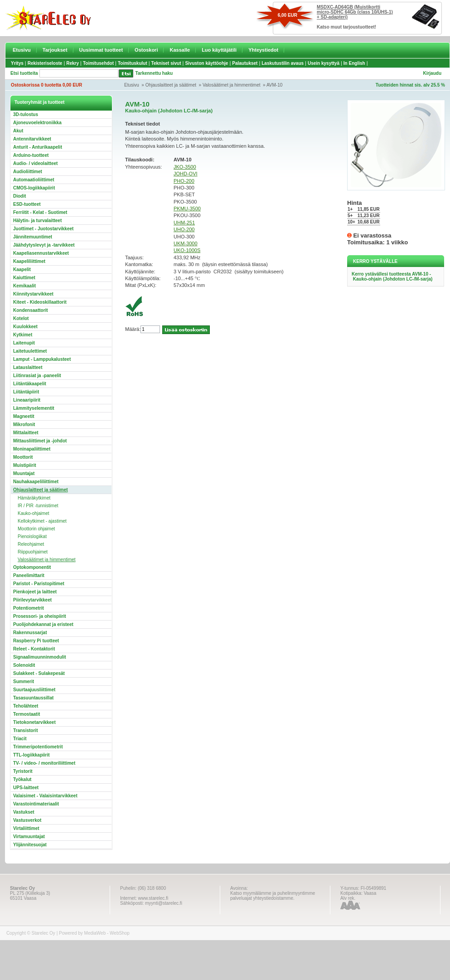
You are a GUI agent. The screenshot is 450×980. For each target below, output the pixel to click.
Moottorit (23, 457)
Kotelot (21, 318)
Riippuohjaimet (33, 552)
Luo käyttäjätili (219, 50)
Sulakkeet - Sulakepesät (39, 673)
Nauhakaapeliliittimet (36, 482)
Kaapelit (22, 269)
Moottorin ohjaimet (36, 529)
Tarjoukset (55, 50)
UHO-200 (184, 229)
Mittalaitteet (26, 433)
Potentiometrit (29, 608)
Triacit (20, 739)
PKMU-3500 (187, 209)
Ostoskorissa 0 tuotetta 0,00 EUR (46, 85)
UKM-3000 (186, 243)
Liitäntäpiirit (26, 392)
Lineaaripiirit (27, 400)
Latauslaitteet (28, 367)
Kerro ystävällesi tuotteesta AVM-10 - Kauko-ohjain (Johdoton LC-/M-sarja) (392, 277)
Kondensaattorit (31, 310)
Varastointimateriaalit (36, 804)
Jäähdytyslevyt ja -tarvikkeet (44, 245)
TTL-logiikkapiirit (31, 755)
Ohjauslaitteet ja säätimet (171, 85)
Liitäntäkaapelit (30, 384)
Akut (18, 131)
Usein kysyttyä (324, 63)
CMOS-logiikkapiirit (34, 188)
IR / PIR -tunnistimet (38, 506)
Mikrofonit (24, 425)
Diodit (19, 196)
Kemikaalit (24, 286)
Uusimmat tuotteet (101, 50)
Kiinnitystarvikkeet (33, 294)
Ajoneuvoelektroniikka (37, 123)
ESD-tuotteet (27, 204)
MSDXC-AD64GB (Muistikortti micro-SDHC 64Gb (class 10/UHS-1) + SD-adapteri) (355, 12)
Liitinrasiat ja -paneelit (37, 376)
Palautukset (245, 63)
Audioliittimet (28, 172)
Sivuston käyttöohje (206, 63)
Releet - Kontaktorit (34, 649)
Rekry (73, 63)
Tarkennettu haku (154, 73)
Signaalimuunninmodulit (40, 657)
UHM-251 (184, 223)
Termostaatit (27, 714)
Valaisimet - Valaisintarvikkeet (45, 796)
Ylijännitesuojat (30, 845)
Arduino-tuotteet (31, 155)
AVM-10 (274, 85)
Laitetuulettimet (30, 351)
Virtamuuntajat (29, 837)
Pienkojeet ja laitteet (35, 592)
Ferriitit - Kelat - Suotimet (40, 212)
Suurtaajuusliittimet (34, 690)
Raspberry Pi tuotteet (36, 641)
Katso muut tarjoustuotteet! (346, 27)
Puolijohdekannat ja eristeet (43, 624)
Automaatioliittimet (34, 180)
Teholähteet (26, 706)
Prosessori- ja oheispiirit (40, 616)
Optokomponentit (32, 567)
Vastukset (24, 812)
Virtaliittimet (26, 828)
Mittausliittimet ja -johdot (40, 441)
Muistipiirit (25, 465)
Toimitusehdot (98, 63)
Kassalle (180, 50)
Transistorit (25, 730)
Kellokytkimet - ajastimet (42, 521)
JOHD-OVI (186, 174)
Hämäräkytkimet (34, 498)
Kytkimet (23, 335)
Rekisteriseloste (45, 63)
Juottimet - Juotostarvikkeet (43, 229)
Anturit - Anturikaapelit (38, 147)
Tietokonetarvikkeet (34, 722)
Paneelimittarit (29, 575)
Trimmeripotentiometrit (38, 747)
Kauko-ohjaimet (33, 513)
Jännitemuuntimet (33, 237)
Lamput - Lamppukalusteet (42, 359)
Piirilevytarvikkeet (32, 600)
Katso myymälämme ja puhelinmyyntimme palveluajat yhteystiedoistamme (273, 896)
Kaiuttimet (24, 278)
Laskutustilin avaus (283, 63)
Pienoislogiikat (32, 536)
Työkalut (22, 779)
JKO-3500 (185, 167)
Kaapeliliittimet (29, 261)
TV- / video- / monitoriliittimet (44, 763)
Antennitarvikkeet (32, 139)
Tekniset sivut (166, 63)
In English (354, 63)
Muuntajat (24, 473)
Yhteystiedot (263, 50)
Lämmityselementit (34, 408)
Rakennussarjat (30, 633)
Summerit (24, 682)
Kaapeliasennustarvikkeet (41, 253)
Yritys (17, 63)
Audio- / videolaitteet (35, 163)
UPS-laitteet (26, 788)
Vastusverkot (27, 820)
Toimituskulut (133, 63)
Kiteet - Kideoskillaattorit (40, 302)
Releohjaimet (31, 544)
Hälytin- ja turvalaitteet (37, 221)
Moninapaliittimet (32, 449)
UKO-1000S (187, 250)
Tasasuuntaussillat (33, 698)
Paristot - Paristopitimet (39, 584)
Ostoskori (146, 50)
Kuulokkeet (25, 327)
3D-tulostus (26, 114)
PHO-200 (184, 181)
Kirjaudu (432, 73)
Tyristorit (23, 771)
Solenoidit (24, 665)
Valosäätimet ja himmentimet (232, 85)
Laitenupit (24, 343)
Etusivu (22, 50)
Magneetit (24, 416)
